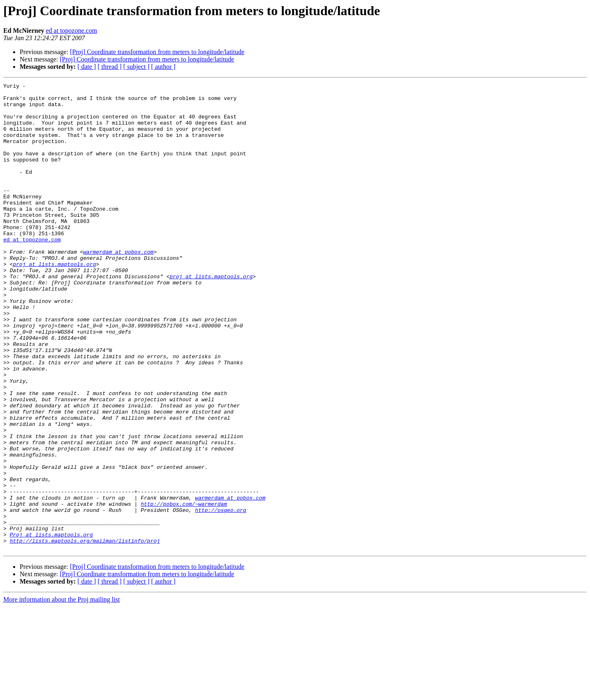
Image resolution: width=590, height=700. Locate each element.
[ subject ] (136, 67)
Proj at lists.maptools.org (51, 625)
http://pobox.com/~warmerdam (184, 589)
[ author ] (163, 67)
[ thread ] (110, 67)
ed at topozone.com (71, 31)
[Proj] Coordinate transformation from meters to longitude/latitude (157, 52)
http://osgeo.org (221, 596)
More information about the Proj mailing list (61, 693)
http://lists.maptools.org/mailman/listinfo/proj (85, 633)
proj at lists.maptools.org (54, 301)
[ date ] (87, 67)
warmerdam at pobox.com (118, 286)
